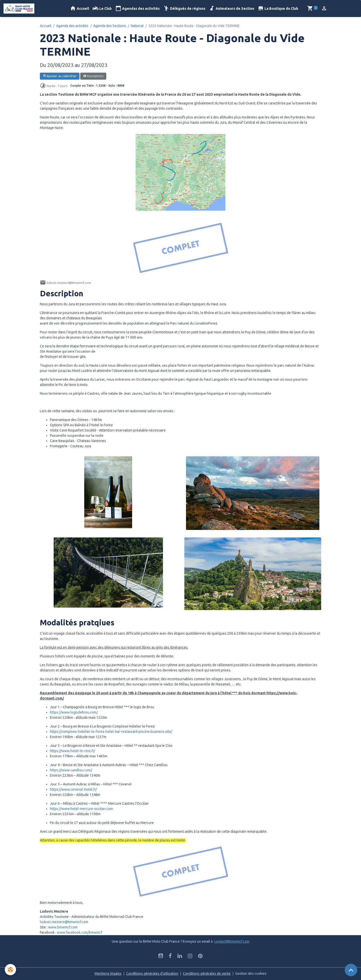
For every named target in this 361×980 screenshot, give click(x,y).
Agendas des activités (138, 8)
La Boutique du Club (278, 8)
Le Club (102, 8)
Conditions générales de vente (207, 973)
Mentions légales (108, 973)
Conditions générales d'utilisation (152, 973)
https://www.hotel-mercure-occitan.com (81, 809)
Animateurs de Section (232, 8)
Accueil (79, 8)
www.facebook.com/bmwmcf (80, 932)
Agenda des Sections (110, 26)
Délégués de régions (184, 8)
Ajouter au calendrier (60, 76)
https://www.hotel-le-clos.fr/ (72, 751)
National (137, 26)
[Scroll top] (351, 970)
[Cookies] (11, 970)
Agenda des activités (72, 26)
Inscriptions (93, 76)
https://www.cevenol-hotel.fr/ (73, 789)
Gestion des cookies (251, 973)
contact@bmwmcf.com (232, 941)
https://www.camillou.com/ (71, 770)
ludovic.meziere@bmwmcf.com (64, 922)
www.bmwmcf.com (63, 927)
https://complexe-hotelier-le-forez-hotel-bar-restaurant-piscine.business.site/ (111, 732)
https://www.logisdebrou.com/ (74, 712)
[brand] (20, 9)
